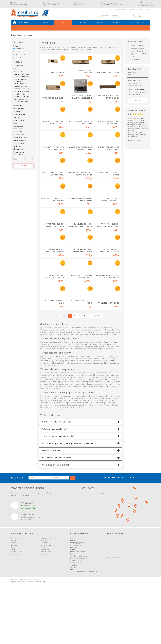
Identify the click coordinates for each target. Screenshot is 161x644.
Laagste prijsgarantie (78, 592)
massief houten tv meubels (21, 85)
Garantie (73, 598)
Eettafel (44, 596)
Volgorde (17, 51)
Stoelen (83, 26)
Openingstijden (76, 594)
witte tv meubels (20, 99)
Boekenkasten (19, 125)
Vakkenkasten (18, 136)
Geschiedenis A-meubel (79, 607)
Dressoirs (17, 73)
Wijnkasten (17, 151)
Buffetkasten (18, 128)
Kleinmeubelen (19, 154)
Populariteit (19, 53)
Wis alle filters (23, 170)
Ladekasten (18, 134)
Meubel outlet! (137, 26)
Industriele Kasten (20, 145)
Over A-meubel (122, 11)
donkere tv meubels (22, 101)
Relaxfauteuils (46, 598)
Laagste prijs (19, 56)
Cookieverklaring (76, 612)
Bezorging (74, 596)
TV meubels (18, 76)
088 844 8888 (134, 85)
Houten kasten (19, 139)
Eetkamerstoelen (47, 594)
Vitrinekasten (18, 110)
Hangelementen (19, 157)
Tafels (100, 26)
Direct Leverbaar (19, 119)
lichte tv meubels (21, 104)
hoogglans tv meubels (22, 91)
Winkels (132, 11)
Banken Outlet (46, 601)
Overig (116, 26)
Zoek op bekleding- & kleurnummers (84, 621)
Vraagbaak (74, 614)
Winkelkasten (18, 116)
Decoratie (44, 603)
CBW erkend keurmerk (78, 601)
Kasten (65, 26)
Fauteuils (14, 598)
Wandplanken (18, 159)
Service (73, 603)
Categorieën (18, 70)
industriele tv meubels (22, 79)
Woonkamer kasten (20, 142)
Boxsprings (15, 603)
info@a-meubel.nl (136, 94)
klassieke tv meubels (22, 106)
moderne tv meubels (22, 93)
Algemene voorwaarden (79, 610)
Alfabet (17, 62)
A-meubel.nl (36, 629)
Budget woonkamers (48, 587)
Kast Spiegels (18, 131)
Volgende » (97, 365)
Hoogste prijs (19, 59)
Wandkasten (18, 122)
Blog (72, 619)
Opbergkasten (19, 113)
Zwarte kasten (19, 148)
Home (13, 40)
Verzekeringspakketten (78, 605)
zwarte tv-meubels (21, 81)
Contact (138, 105)
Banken (48, 26)
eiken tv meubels (21, 88)
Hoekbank (44, 590)
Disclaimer (30, 631)
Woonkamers (29, 26)
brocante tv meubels (22, 96)
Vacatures (74, 616)
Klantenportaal (143, 11)
